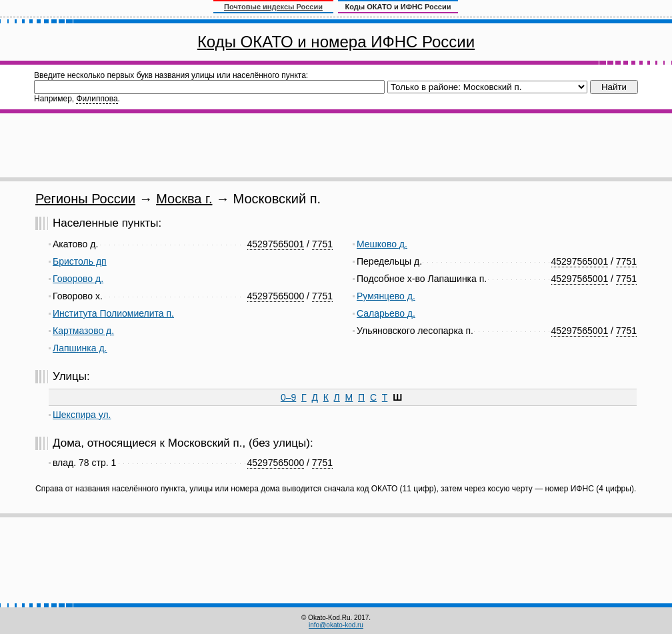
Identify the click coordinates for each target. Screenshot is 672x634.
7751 (322, 244)
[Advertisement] (336, 145)
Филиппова (97, 99)
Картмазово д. (83, 331)
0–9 (288, 397)
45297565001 (276, 244)
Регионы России (85, 199)
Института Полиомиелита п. (113, 313)
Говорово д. (78, 279)
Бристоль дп (80, 261)
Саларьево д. (386, 313)
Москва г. (184, 199)
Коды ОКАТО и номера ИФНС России (336, 42)
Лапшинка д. (80, 348)
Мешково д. (382, 244)
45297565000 (276, 296)
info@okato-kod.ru (336, 625)
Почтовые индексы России (273, 7)
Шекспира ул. (82, 415)
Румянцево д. (386, 296)
